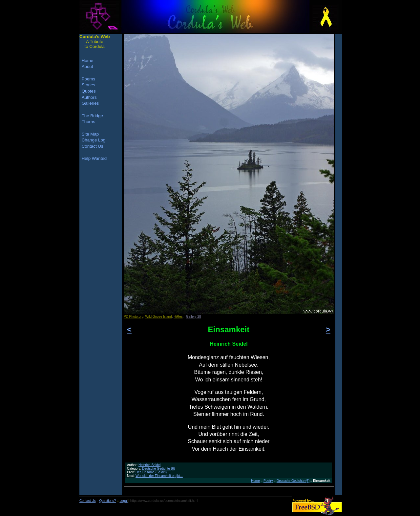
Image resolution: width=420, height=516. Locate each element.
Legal (123, 501)
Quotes (89, 91)
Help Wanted (94, 158)
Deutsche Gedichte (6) (158, 469)
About (87, 66)
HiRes (178, 317)
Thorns (88, 122)
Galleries (90, 103)
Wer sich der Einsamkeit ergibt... (159, 476)
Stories (88, 85)
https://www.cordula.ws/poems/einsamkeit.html (164, 501)
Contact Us (93, 146)
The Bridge (92, 116)
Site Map (90, 134)
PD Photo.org (134, 317)
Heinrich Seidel (149, 465)
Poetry (268, 481)
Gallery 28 (194, 317)
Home (255, 481)
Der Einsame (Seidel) (151, 472)
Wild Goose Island (159, 317)
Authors (89, 97)
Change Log (94, 140)
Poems (88, 79)
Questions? (108, 501)
